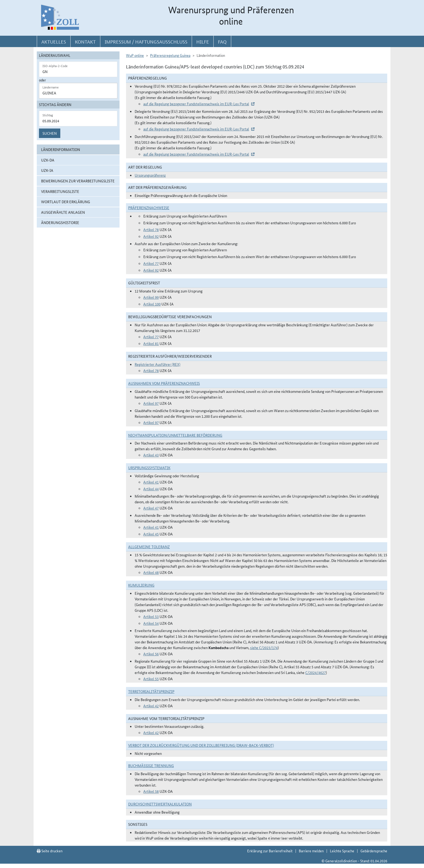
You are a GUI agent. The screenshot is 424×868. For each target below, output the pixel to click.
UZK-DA (48, 160)
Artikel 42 (151, 706)
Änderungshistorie (60, 222)
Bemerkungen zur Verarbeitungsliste (78, 181)
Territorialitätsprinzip (151, 691)
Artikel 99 (151, 297)
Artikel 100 (152, 304)
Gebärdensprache (374, 851)
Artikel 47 (151, 508)
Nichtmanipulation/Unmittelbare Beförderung (175, 435)
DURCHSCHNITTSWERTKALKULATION (160, 804)
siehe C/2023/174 (264, 647)
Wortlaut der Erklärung (66, 202)
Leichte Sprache (342, 851)
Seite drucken (50, 851)
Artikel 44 (151, 489)
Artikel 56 (151, 654)
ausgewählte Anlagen (63, 212)
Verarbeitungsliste (60, 191)
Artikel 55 (151, 679)
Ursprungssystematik (149, 468)
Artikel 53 (151, 616)
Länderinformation (61, 149)
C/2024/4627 (316, 672)
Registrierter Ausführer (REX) (158, 364)
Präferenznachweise (149, 208)
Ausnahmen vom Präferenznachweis (164, 383)
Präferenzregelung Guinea (170, 55)
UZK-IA (47, 170)
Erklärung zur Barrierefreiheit (270, 851)
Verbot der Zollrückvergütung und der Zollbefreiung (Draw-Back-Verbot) (201, 745)
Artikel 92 (151, 236)
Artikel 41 (151, 482)
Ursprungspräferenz (150, 175)
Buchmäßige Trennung (151, 765)
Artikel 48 (151, 572)
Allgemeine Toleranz (149, 547)
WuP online (135, 55)
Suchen (50, 133)
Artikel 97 (151, 403)
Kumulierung (141, 585)
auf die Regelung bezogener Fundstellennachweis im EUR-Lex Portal (196, 104)
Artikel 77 (151, 263)
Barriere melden (311, 851)
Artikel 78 (151, 229)
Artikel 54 (151, 623)
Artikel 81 (151, 343)
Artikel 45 (151, 534)
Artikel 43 (151, 455)
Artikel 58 (151, 791)
